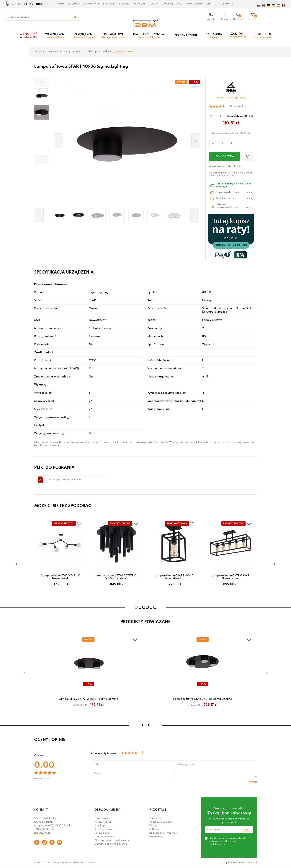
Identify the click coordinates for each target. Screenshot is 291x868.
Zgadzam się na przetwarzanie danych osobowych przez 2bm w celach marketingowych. (227, 841)
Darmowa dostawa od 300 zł (111, 844)
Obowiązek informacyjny (163, 833)
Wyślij (253, 782)
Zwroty (153, 826)
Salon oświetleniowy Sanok (84, 4)
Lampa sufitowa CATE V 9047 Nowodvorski (230, 577)
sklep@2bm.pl (42, 833)
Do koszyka (225, 157)
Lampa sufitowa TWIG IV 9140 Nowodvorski (61, 577)
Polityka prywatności (161, 822)
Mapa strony (156, 837)
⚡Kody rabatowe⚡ (172, 4)
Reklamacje (156, 829)
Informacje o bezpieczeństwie (64, 480)
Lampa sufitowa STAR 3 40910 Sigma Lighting (203, 699)
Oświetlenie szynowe (149, 36)
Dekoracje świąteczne (199, 4)
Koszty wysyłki (103, 822)
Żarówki (238, 35)
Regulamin (155, 818)
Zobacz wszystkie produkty (231, 98)
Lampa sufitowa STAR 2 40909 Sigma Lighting (88, 699)
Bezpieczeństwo (104, 829)
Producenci (124, 4)
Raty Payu (100, 826)
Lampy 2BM (139, 4)
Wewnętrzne (55, 36)
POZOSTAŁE (158, 810)
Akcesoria (214, 36)
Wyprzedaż (28, 36)
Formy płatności (103, 818)
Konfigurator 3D (224, 4)
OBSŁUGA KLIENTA (107, 810)
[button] (42, 82)
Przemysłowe (113, 36)
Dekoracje (263, 36)
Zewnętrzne (84, 36)
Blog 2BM (153, 4)
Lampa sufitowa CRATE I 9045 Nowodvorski (174, 577)
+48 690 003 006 (36, 4)
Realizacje (109, 4)
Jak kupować (102, 833)
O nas (61, 4)
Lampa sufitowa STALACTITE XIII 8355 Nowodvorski (117, 577)
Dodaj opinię (239, 106)
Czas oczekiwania (104, 837)
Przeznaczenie (186, 36)
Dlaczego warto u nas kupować (112, 840)
